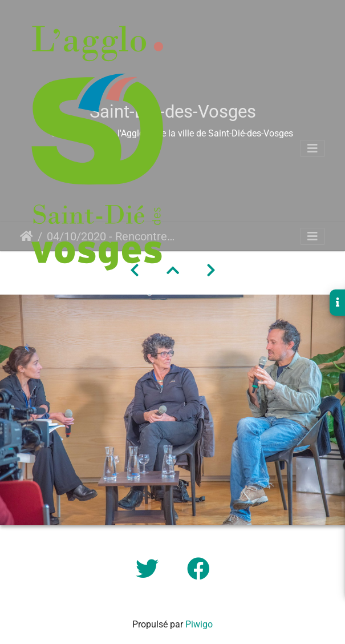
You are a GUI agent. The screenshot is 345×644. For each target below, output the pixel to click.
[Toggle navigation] (312, 148)
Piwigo (199, 624)
